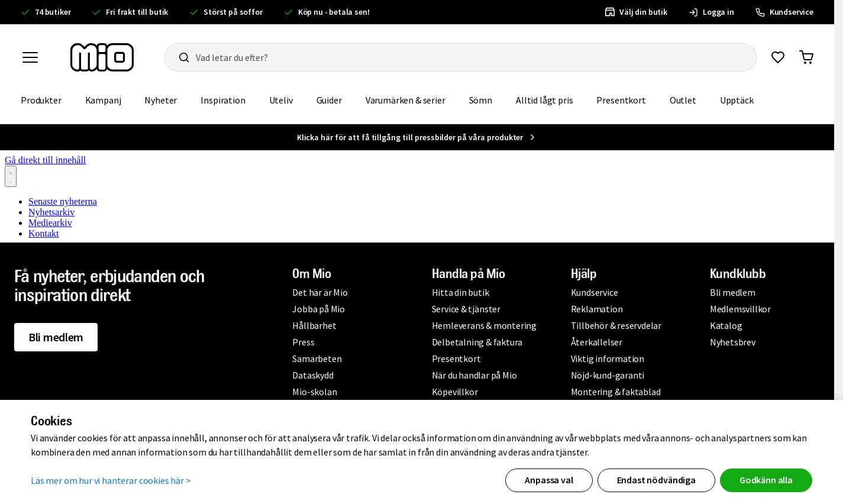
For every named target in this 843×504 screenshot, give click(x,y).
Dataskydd (313, 375)
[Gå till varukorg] (806, 57)
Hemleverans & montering (484, 325)
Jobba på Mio (319, 309)
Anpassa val (549, 480)
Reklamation (597, 309)
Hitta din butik (461, 292)
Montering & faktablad (616, 392)
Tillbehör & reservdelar (616, 325)
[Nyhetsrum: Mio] (417, 195)
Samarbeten (317, 358)
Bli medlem (56, 337)
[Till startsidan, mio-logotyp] (102, 57)
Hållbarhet (314, 325)
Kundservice (595, 292)
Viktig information (608, 358)
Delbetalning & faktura (477, 342)
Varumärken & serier (406, 100)
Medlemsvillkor (740, 309)
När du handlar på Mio (474, 375)
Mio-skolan (314, 392)
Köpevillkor (455, 392)
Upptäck (737, 100)
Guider (329, 100)
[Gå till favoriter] (778, 57)
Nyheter (161, 100)
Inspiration (223, 100)
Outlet (683, 100)
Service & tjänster (466, 309)
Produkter (41, 100)
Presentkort (621, 100)
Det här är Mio (320, 292)
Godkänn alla (766, 480)
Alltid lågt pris (544, 100)
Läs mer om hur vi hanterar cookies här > (111, 480)
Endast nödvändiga (656, 480)
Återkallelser (597, 342)
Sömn (481, 100)
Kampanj (103, 100)
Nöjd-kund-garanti (608, 375)
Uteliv (281, 100)
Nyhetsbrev (733, 342)
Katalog (726, 325)
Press (303, 342)
